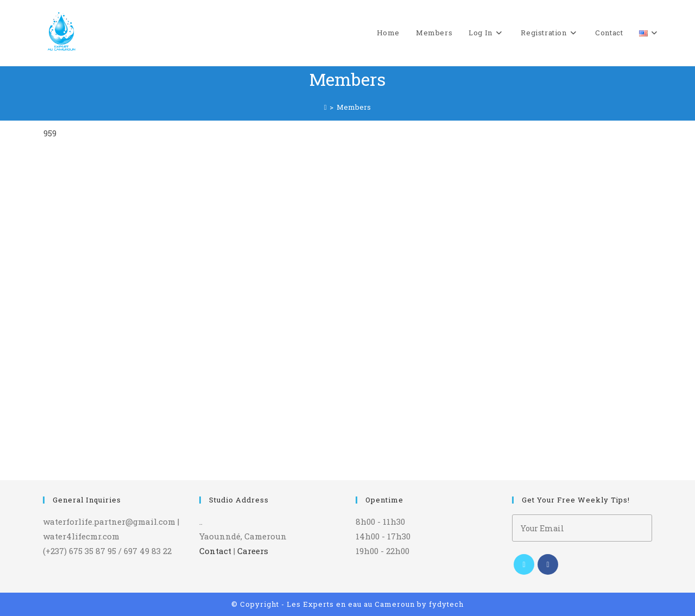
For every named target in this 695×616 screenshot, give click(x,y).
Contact (215, 551)
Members (354, 107)
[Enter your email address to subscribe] (582, 528)
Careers (253, 551)
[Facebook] (548, 564)
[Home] (326, 107)
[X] (524, 564)
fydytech (446, 604)
